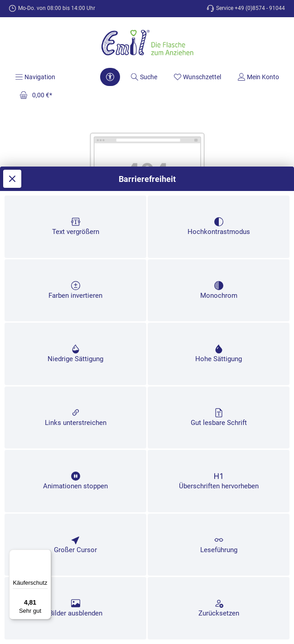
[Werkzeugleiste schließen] (12, 76)
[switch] (75, 132)
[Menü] (46, 555)
